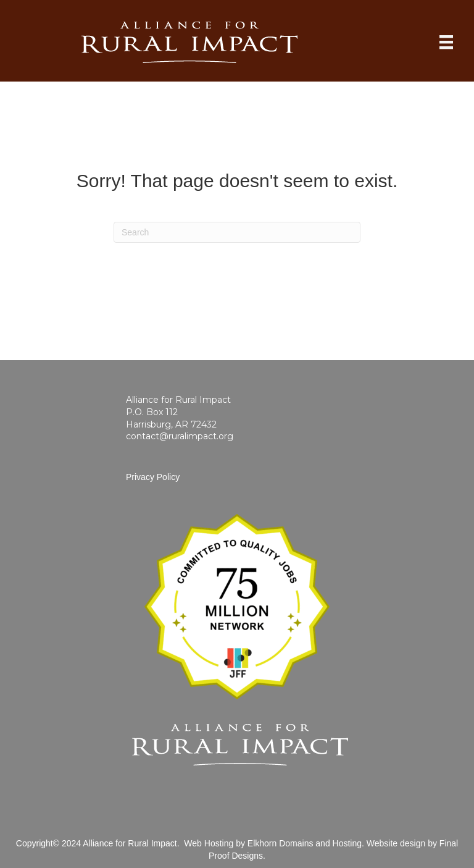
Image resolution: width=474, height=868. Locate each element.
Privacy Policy (153, 477)
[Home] (446, 42)
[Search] (237, 232)
